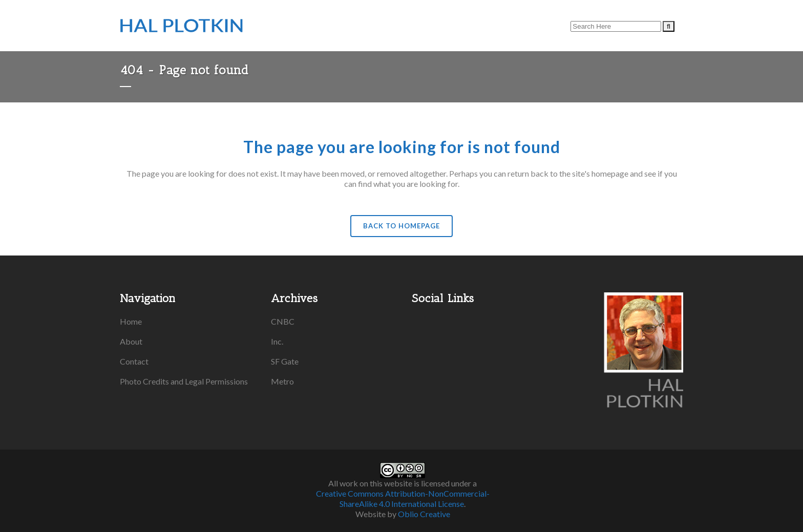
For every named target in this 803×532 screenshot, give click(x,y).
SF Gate (285, 361)
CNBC (283, 321)
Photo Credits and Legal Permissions (184, 381)
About (131, 341)
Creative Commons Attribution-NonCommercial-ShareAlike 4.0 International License (403, 498)
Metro (282, 381)
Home (131, 321)
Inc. (277, 341)
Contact (134, 361)
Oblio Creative (424, 514)
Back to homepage (401, 226)
